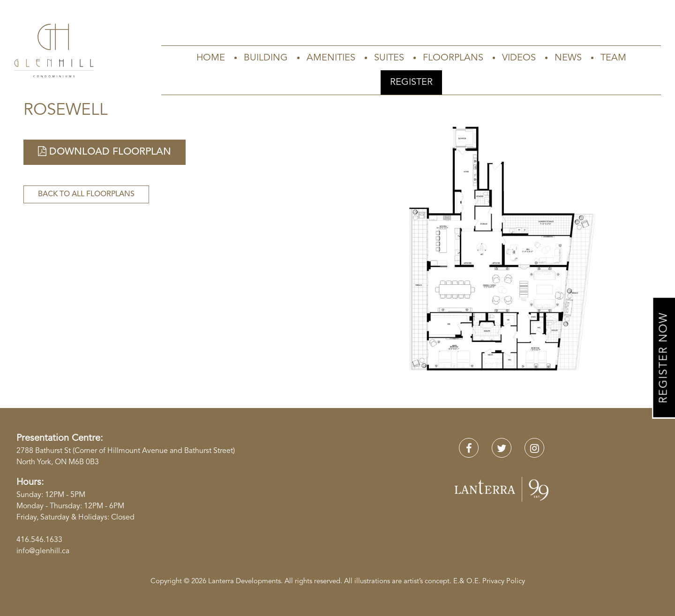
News (568, 58)
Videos (519, 58)
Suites (389, 58)
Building (266, 58)
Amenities (331, 58)
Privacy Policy (504, 582)
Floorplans (453, 58)
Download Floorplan (105, 152)
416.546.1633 (39, 540)
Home (211, 58)
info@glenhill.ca (43, 551)
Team (613, 58)
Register (411, 82)
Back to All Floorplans (86, 194)
